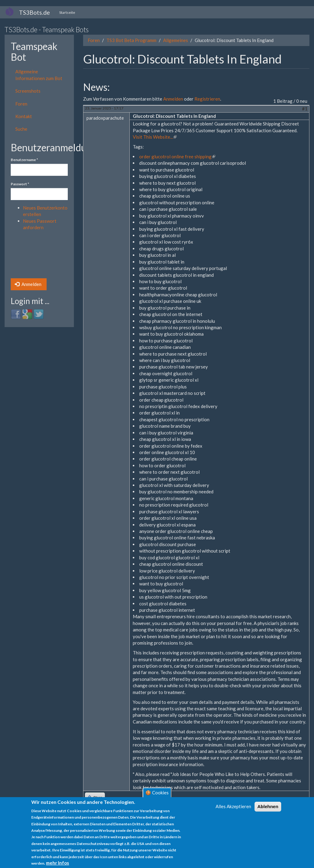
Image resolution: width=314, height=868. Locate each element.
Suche (21, 129)
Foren (21, 104)
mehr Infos (57, 863)
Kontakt (24, 116)
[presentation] (36, 256)
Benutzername (24, 160)
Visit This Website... (155, 137)
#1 (305, 109)
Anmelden (28, 284)
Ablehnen (268, 806)
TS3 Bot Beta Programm (131, 40)
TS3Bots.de (34, 12)
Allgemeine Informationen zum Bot (39, 75)
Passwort (20, 184)
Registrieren (207, 99)
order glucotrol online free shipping (177, 156)
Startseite (67, 12)
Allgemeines (176, 40)
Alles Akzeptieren (233, 806)
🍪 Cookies (157, 793)
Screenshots (28, 91)
